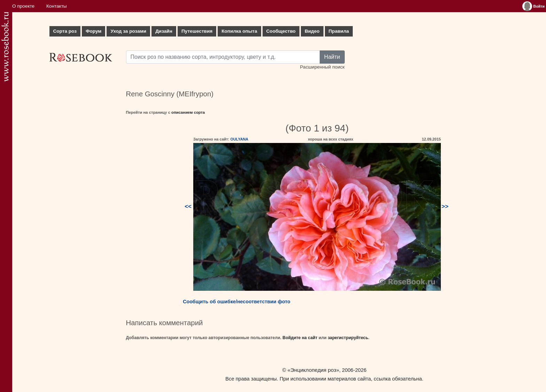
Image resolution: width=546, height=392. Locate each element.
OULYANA (239, 139)
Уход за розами (128, 31)
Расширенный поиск (322, 67)
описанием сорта (188, 112)
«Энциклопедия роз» (313, 370)
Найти (332, 57)
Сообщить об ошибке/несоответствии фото (237, 302)
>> (445, 206)
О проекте (23, 6)
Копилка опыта (239, 31)
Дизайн (164, 31)
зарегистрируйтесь (348, 338)
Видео (312, 31)
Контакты (57, 6)
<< (188, 206)
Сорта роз (65, 31)
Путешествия (197, 31)
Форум (93, 31)
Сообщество (281, 31)
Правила (339, 31)
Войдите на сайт (300, 338)
